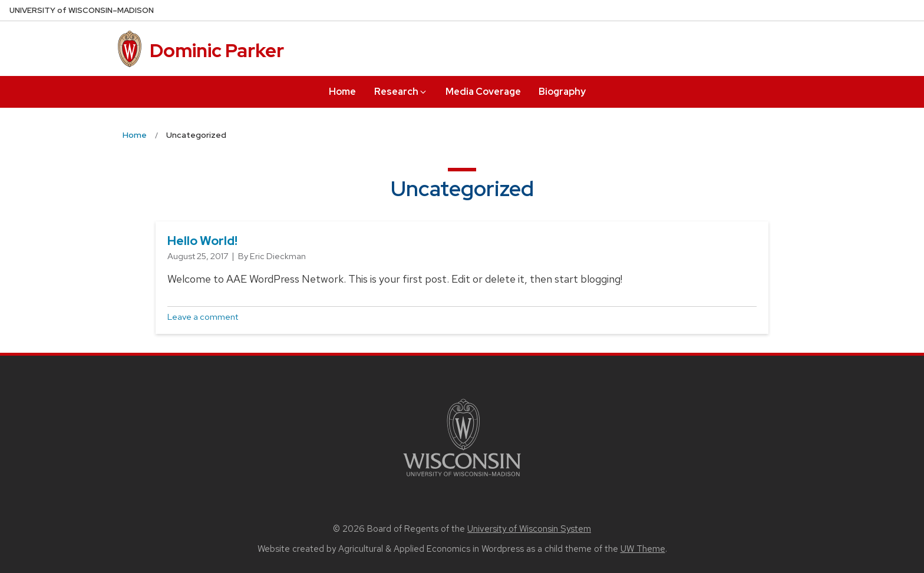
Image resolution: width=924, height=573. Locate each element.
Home (342, 92)
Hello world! (202, 241)
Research (401, 92)
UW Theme (643, 549)
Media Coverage (483, 92)
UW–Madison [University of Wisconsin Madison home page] (82, 10)
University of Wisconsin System (529, 529)
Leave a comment (203, 317)
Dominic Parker (217, 50)
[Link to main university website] (462, 478)
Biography (562, 92)
